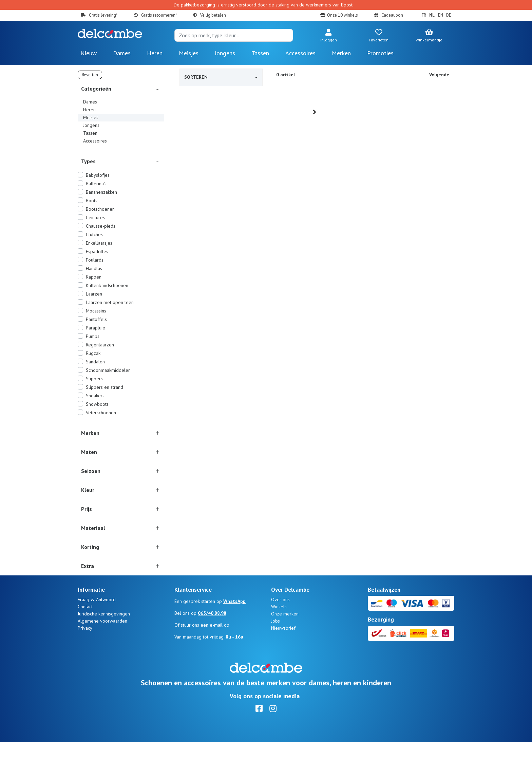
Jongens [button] (225, 53)
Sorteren (221, 77)
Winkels (279, 626)
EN (441, 15)
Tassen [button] (260, 53)
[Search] (234, 35)
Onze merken (285, 633)
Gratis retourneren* (159, 15)
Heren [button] (155, 53)
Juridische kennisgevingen (104, 633)
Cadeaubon (392, 15)
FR (424, 15)
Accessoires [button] (300, 53)
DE (449, 15)
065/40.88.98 (212, 632)
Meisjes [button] (189, 53)
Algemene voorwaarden (102, 640)
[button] (328, 36)
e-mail (216, 644)
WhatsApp (234, 620)
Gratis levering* (103, 15)
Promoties (380, 53)
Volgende (439, 75)
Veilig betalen (213, 15)
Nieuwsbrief (283, 647)
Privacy (85, 647)
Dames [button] (122, 53)
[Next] (315, 112)
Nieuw (89, 53)
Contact (85, 626)
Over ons (280, 619)
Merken (341, 53)
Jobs (275, 640)
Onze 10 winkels (343, 15)
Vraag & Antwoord (97, 619)
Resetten (90, 75)
